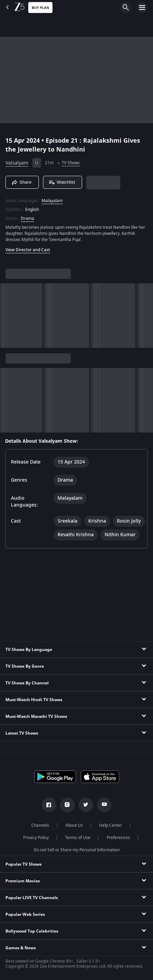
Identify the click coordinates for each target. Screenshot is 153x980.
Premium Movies (23, 881)
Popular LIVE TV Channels (32, 898)
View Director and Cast (28, 250)
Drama (27, 218)
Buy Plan (40, 8)
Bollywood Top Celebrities (32, 931)
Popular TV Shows (24, 864)
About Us (74, 825)
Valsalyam (17, 163)
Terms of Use (78, 838)
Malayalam (52, 201)
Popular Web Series (25, 914)
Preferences (118, 838)
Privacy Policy (36, 838)
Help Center (111, 825)
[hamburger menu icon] (142, 8)
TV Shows (71, 163)
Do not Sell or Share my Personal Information (77, 850)
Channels (40, 825)
